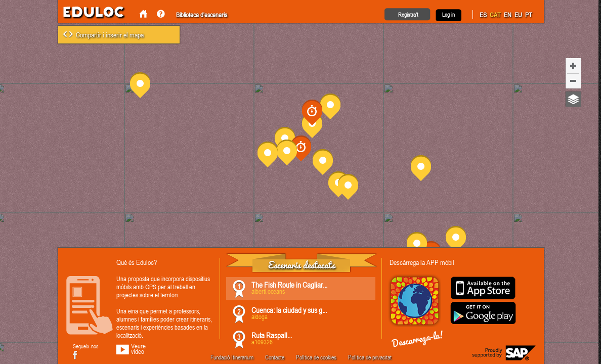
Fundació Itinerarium (232, 357)
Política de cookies (316, 357)
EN (508, 15)
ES (483, 15)
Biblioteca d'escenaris (202, 15)
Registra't (408, 14)
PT (529, 15)
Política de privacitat (370, 357)
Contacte (275, 357)
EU (518, 15)
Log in (448, 14)
